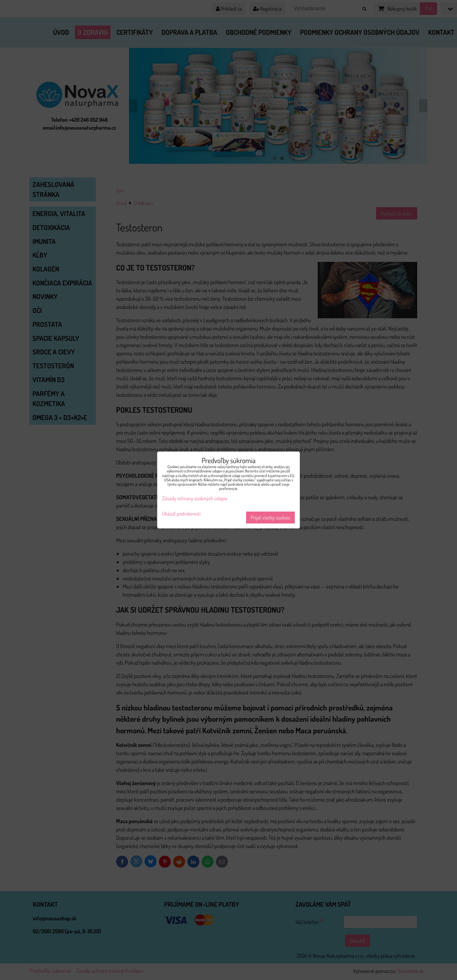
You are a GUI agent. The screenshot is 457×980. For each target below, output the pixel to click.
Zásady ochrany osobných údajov (195, 498)
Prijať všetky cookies (270, 518)
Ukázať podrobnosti (181, 514)
